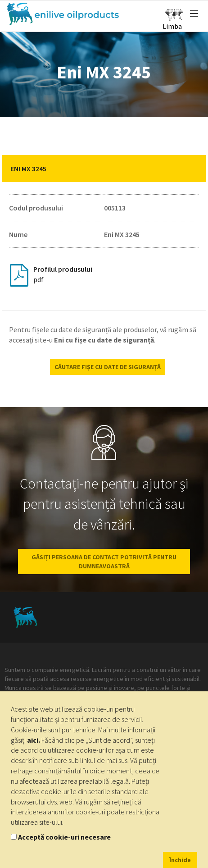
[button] (192, 169)
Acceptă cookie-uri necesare (64, 837)
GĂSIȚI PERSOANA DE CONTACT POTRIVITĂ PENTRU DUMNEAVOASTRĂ (104, 562)
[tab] (104, 169)
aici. (34, 740)
